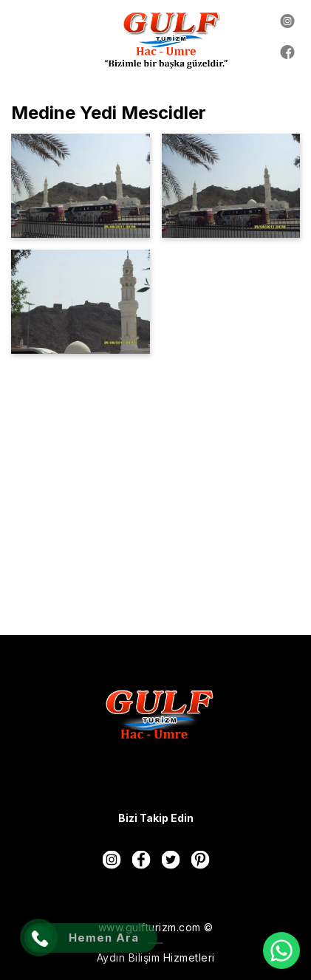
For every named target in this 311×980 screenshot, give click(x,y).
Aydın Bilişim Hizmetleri (156, 957)
